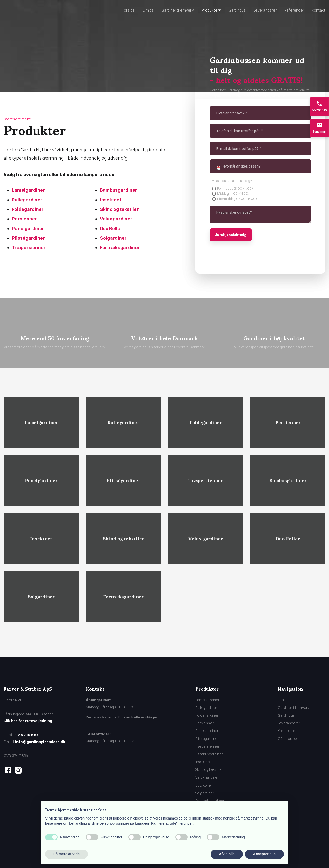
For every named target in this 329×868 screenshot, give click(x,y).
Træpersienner (29, 247)
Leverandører (265, 10)
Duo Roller (111, 228)
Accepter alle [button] (264, 854)
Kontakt (319, 10)
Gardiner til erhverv (178, 10)
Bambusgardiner (119, 190)
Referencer (294, 10)
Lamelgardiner (29, 190)
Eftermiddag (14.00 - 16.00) (237, 199)
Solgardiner (113, 238)
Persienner (25, 219)
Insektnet (111, 200)
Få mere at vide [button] (67, 854)
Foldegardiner (28, 209)
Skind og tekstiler (119, 209)
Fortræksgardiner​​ (120, 247)
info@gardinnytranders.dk (40, 742)
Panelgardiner (28, 228)
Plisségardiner (29, 238)
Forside (128, 10)
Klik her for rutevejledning (28, 721)
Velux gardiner (116, 219)
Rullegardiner (27, 200)
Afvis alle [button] (227, 854)
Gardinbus (237, 10)
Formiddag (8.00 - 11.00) (235, 188)
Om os (148, 10)
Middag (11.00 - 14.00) (233, 193)
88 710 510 (28, 735)
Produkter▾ (211, 10)
